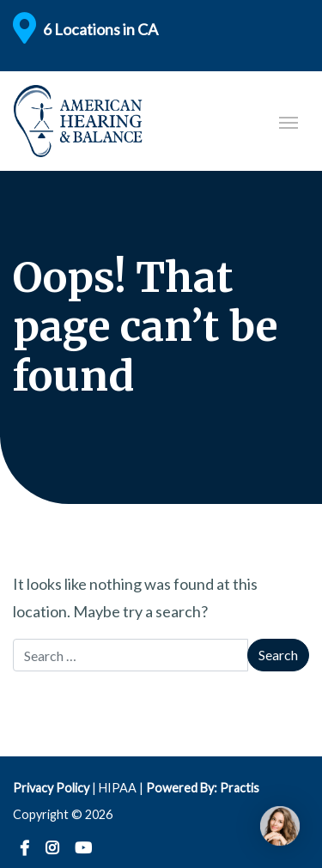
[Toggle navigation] (289, 121)
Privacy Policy (51, 788)
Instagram (52, 849)
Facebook (24, 849)
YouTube (83, 849)
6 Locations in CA (100, 29)
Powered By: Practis (203, 788)
